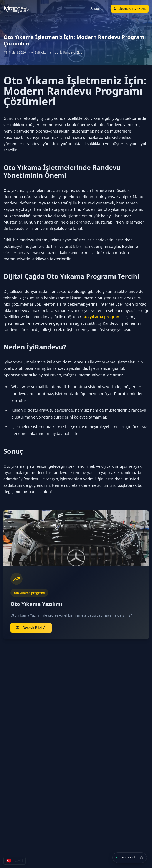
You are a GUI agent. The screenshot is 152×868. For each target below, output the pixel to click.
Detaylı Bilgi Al (31, 628)
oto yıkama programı (102, 317)
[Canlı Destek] (130, 858)
